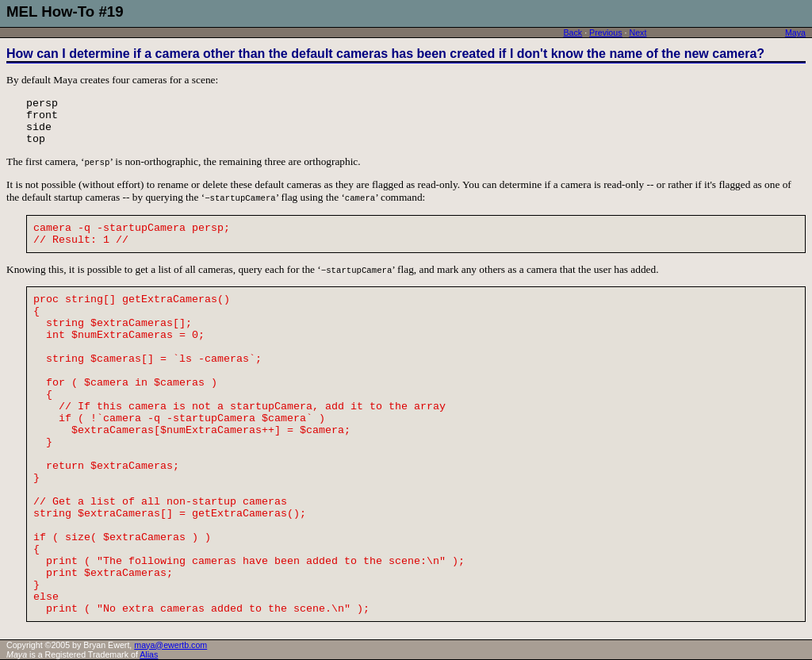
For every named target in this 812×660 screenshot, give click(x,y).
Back (573, 33)
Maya (795, 33)
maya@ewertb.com (170, 645)
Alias (149, 654)
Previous (605, 33)
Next (638, 33)
